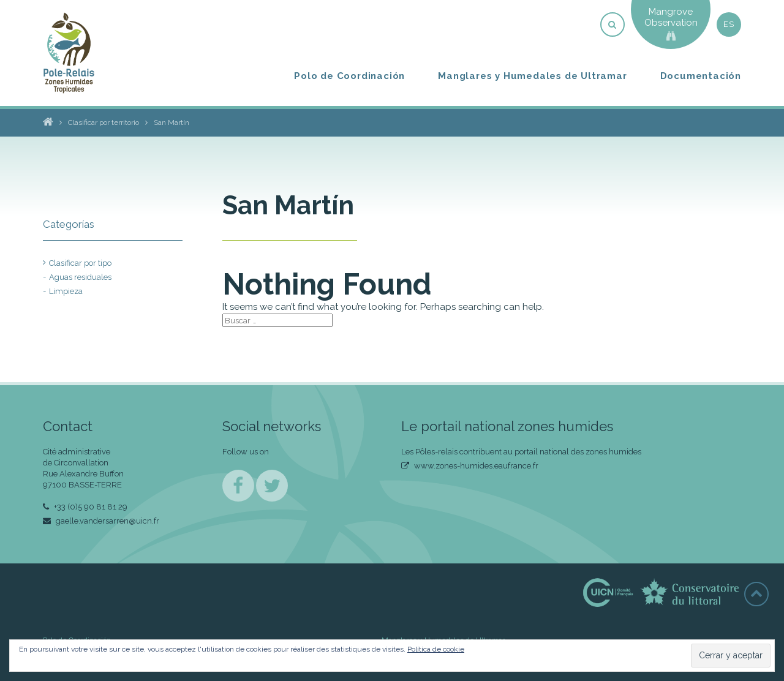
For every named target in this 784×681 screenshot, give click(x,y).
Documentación (701, 76)
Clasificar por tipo (80, 263)
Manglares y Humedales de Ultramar (532, 76)
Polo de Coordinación (349, 76)
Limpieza (66, 291)
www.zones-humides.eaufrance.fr (470, 466)
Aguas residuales (80, 277)
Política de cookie (436, 649)
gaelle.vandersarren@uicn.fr (101, 521)
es (729, 24)
